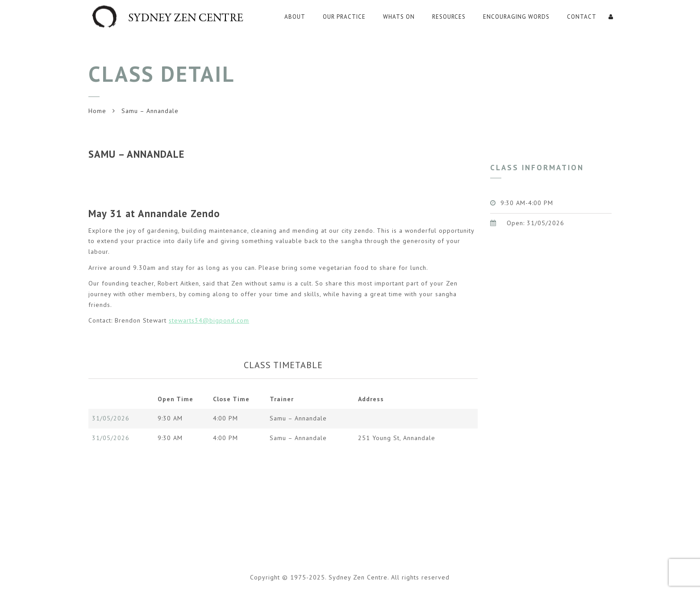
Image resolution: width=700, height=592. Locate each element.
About (295, 17)
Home (97, 111)
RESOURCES (449, 17)
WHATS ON (399, 17)
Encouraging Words (516, 17)
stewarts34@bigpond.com (209, 320)
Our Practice (344, 17)
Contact (582, 17)
